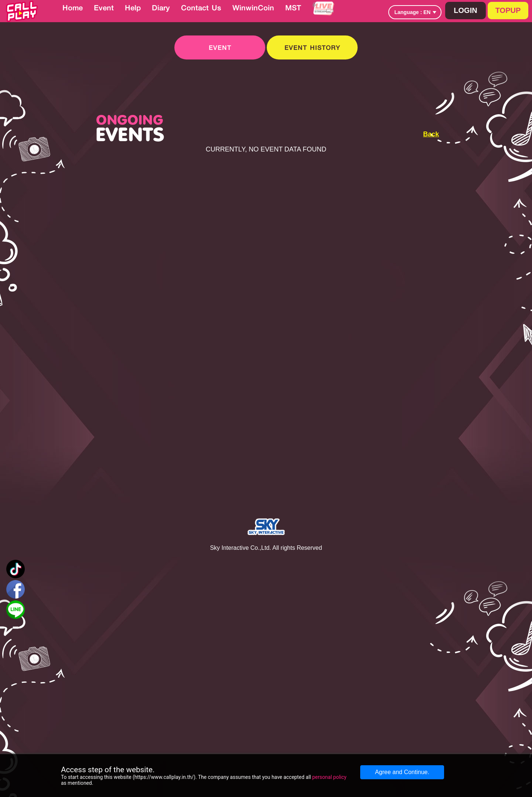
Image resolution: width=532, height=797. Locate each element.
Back (431, 134)
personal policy (329, 777)
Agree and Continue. (402, 772)
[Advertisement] (476, 151)
